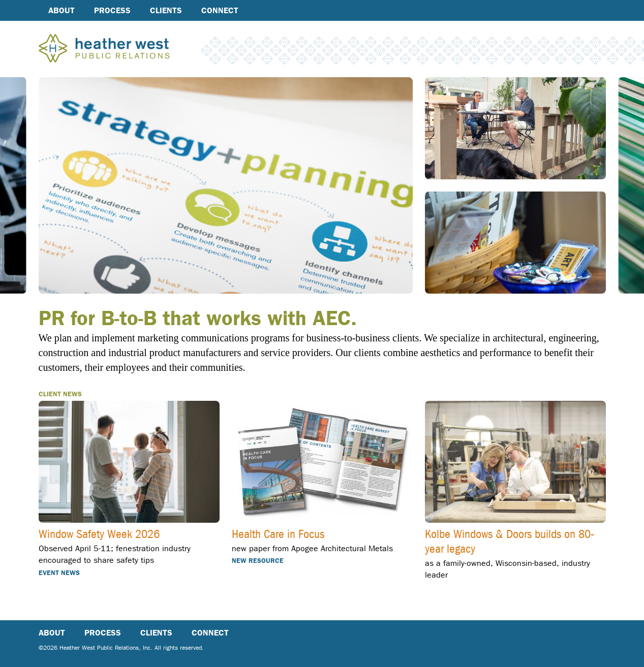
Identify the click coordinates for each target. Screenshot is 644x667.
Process (112, 10)
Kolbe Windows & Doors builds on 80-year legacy (510, 542)
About (62, 10)
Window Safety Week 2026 (99, 535)
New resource (258, 561)
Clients (166, 10)
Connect (220, 10)
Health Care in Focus (278, 535)
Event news (59, 573)
